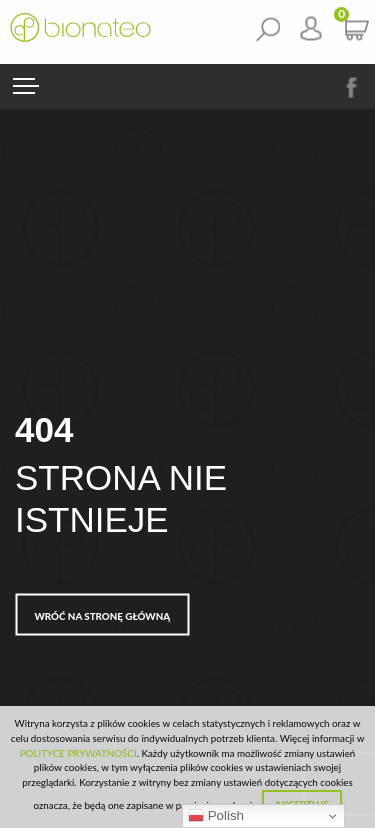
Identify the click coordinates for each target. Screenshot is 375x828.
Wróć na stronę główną (103, 615)
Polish (216, 816)
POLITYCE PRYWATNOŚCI (78, 753)
